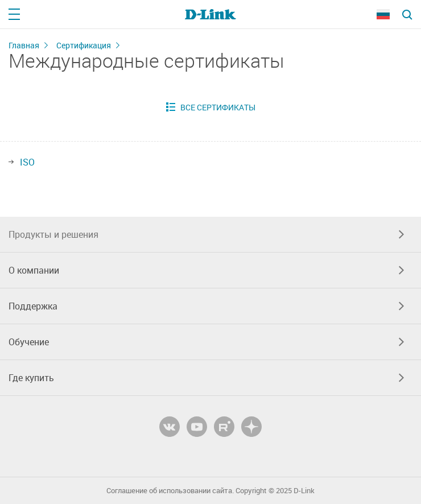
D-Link (304, 491)
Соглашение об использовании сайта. (170, 491)
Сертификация (84, 45)
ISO (27, 162)
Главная (24, 45)
